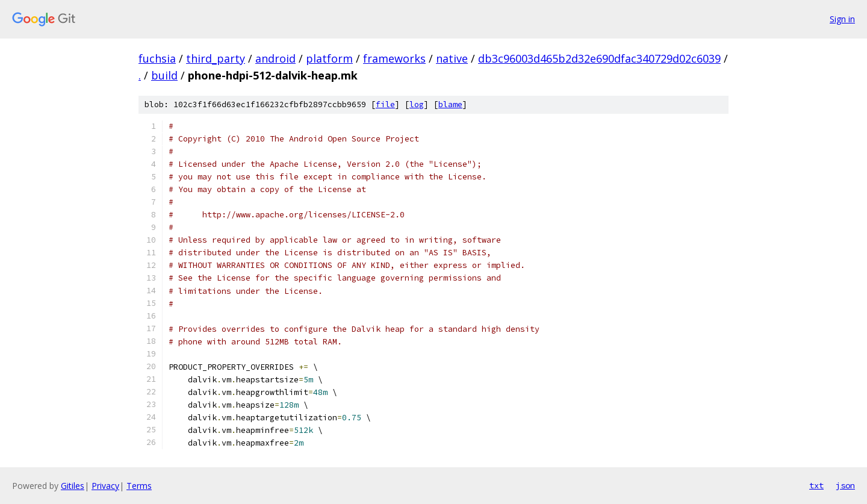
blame (450, 104)
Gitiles (73, 486)
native (452, 58)
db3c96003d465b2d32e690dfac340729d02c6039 (599, 58)
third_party (216, 58)
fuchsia (157, 58)
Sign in (842, 19)
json (845, 485)
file (385, 104)
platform (329, 58)
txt (816, 485)
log (417, 104)
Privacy (105, 486)
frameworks (394, 58)
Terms (139, 486)
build (164, 75)
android (275, 58)
